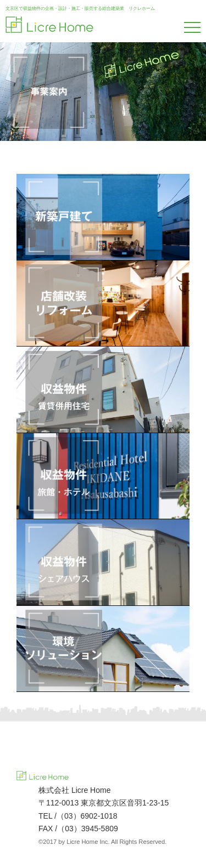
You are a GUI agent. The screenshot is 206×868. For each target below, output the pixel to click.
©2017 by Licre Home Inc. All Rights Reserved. (102, 842)
